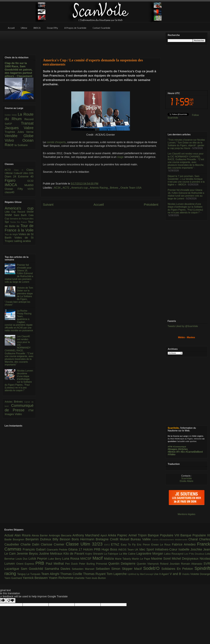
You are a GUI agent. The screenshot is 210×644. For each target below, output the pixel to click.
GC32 (30, 181)
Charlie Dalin (31, 544)
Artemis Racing (99, 188)
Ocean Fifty (16, 189)
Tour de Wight (12, 234)
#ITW (170, 447)
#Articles (183, 449)
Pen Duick (72, 564)
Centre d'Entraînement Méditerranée (170, 540)
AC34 (58, 188)
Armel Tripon (138, 535)
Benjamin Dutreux (39, 539)
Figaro (16, 180)
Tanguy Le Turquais (29, 574)
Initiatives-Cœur (167, 549)
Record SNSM (25, 212)
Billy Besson (62, 539)
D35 (31, 173)
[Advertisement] (101, 43)
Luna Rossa (71, 559)
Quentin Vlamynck (148, 564)
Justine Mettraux (51, 554)
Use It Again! (162, 574)
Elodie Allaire (187, 481)
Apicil (104, 535)
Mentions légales (187, 514)
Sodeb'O (152, 568)
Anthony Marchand (86, 535)
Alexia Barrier (40, 535)
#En (183, 452)
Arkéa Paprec (118, 535)
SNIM (9, 215)
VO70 (30, 189)
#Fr (178, 452)
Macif (98, 558)
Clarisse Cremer (53, 544)
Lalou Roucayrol (174, 554)
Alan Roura (23, 535)
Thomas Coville (72, 574)
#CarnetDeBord (194, 452)
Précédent (151, 205)
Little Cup (11, 212)
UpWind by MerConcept (141, 574)
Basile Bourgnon (15, 539)
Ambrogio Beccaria (61, 535)
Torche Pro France (19, 222)
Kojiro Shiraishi (95, 554)
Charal (194, 539)
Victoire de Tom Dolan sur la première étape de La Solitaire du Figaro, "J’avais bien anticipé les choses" (19, 296)
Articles (9, 402)
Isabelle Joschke (191, 549)
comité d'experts (56, 142)
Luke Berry (55, 559)
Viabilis (186, 574)
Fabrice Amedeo (184, 544)
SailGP (13, 124)
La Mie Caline (128, 554)
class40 (9, 192)
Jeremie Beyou (28, 554)
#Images (172, 449)
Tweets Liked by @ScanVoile (183, 326)
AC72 (66, 188)
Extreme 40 (26, 176)
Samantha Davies (58, 569)
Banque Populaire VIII (164, 535)
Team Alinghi (51, 574)
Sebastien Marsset (84, 569)
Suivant (48, 205)
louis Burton (99, 578)
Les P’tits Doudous (195, 554)
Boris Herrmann (84, 539)
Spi (7, 222)
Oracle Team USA (131, 188)
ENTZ (108, 545)
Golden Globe (11, 115)
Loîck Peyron (38, 559)
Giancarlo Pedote (57, 550)
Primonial (102, 564)
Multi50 (29, 185)
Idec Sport (147, 549)
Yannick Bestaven (36, 578)
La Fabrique (112, 554)
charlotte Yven (83, 578)
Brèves (114, 188)
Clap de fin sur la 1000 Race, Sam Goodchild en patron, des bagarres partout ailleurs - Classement (19, 70)
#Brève (172, 452)
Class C (20, 170)
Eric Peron (144, 545)
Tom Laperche (117, 574)
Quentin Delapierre (122, 564)
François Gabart (35, 549)
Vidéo (18, 414)
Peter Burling (88, 564)
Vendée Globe (19, 136)
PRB (41, 563)
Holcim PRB (92, 549)
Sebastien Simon (109, 569)
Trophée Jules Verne (19, 132)
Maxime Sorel (161, 559)
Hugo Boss (110, 549)
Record (29, 119)
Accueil (99, 205)
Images (10, 414)
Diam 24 (11, 176)
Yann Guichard (14, 578)
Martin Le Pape (141, 559)
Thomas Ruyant (95, 574)
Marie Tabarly (123, 559)
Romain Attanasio (192, 564)
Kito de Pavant (74, 554)
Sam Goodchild (33, 569)
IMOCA (15, 185)
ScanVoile (186, 478)
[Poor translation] (11, 600)
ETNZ (116, 544)
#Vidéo (172, 454)
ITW (31, 410)
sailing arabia (22, 241)
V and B (176, 574)
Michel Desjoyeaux (186, 559)
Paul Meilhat (56, 564)
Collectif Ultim (21, 173)
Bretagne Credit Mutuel (113, 539)
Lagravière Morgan (150, 554)
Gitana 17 (76, 549)
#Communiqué (179, 447)
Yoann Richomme (62, 578)
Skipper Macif (133, 569)
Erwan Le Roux (162, 545)
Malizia (109, 559)
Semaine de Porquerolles (22, 219)
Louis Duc (22, 559)
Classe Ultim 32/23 (85, 544)
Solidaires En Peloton (178, 569)
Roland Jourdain (171, 564)
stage (120, 157)
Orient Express (26, 564)
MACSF (86, 559)
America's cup (80, 188)
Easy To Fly (129, 545)
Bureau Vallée (141, 539)
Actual (9, 535)
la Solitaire (21, 145)
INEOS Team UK (129, 550)
